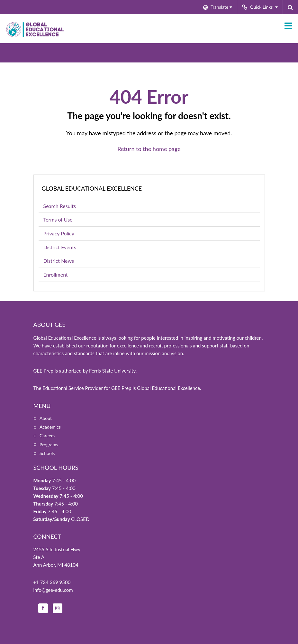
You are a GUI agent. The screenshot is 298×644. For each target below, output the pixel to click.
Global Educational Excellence (92, 188)
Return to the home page (149, 149)
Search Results (60, 206)
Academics (50, 427)
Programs (49, 445)
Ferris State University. (113, 371)
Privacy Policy (59, 233)
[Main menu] (288, 25)
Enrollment (65, 276)
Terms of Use (58, 219)
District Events (60, 247)
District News (59, 261)
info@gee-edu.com (53, 590)
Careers (47, 436)
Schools (47, 453)
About (46, 418)
